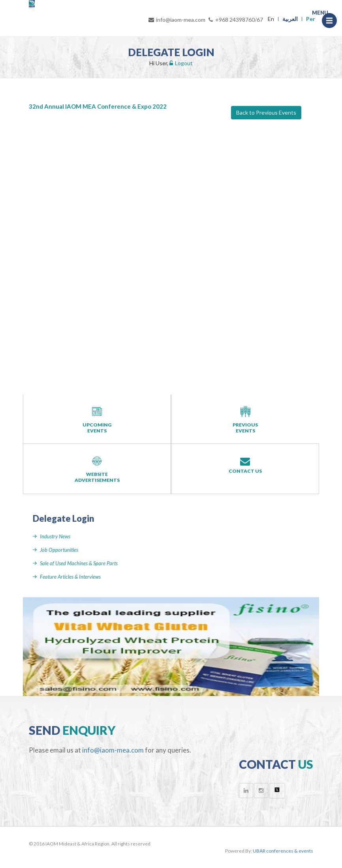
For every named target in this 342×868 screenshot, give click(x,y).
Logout (181, 63)
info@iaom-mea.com (177, 20)
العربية (290, 19)
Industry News (55, 536)
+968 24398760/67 (235, 20)
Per (311, 19)
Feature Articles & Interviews (70, 577)
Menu (332, 21)
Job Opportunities (59, 550)
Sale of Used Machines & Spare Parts (79, 563)
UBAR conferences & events (283, 851)
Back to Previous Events (266, 112)
